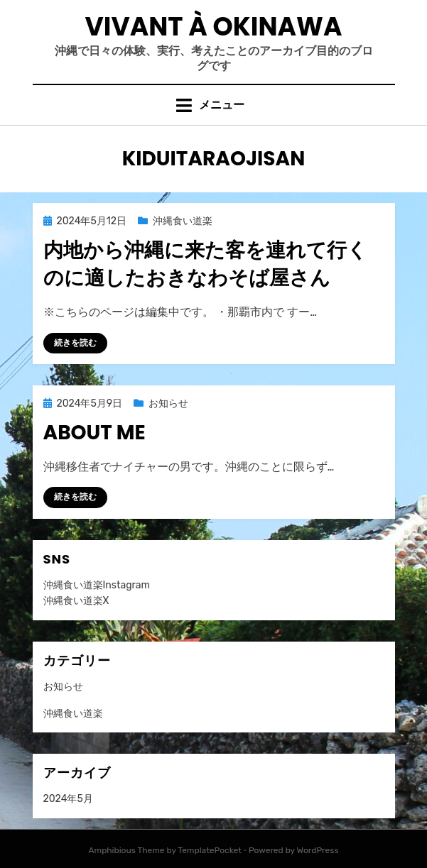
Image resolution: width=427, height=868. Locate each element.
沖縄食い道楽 (183, 221)
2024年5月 (68, 799)
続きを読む (75, 343)
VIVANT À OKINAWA (214, 27)
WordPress (318, 850)
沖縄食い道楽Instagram (97, 585)
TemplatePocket (210, 850)
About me (94, 433)
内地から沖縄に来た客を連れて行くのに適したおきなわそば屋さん (205, 264)
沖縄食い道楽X (76, 601)
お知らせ (168, 403)
